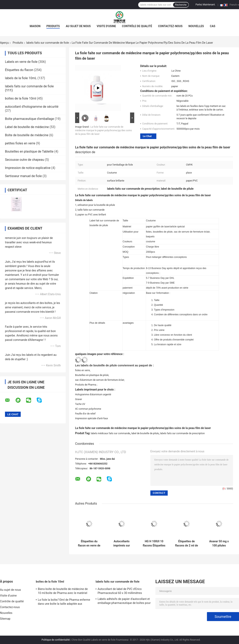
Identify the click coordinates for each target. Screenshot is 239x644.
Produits (53, 26)
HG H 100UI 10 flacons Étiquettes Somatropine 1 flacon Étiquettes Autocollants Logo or (154, 543)
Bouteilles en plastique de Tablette (29, 151)
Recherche (181, 5)
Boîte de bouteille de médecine (27, 135)
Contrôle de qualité (137, 26)
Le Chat (147, 136)
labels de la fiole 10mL (21, 78)
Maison (35, 26)
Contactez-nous (170, 26)
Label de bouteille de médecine (27, 127)
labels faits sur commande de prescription (182, 433)
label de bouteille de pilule (145, 433)
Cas (213, 26)
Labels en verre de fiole (21, 62)
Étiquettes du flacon (19, 70)
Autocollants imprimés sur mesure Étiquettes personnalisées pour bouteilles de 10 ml (122, 543)
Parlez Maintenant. (206, 5)
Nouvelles (196, 26)
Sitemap (5, 619)
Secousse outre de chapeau (25, 160)
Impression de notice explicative (28, 168)
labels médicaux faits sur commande (110, 433)
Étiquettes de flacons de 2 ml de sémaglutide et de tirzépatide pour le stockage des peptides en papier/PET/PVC (187, 543)
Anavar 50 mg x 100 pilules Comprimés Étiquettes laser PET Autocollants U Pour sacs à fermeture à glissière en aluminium (219, 543)
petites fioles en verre (20, 143)
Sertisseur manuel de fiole (23, 176)
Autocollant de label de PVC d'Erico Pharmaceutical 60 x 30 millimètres (120, 591)
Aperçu (4, 43)
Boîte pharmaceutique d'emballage (29, 119)
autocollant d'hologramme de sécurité (32, 107)
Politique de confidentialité (56, 640)
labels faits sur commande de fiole (48, 43)
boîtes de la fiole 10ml (21, 98)
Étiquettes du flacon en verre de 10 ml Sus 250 (89, 543)
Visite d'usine (106, 26)
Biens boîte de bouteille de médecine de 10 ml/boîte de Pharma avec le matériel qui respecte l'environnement (63, 592)
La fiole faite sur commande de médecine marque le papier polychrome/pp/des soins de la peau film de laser (103, 130)
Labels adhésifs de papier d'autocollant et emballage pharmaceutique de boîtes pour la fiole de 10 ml (124, 602)
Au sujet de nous (78, 26)
